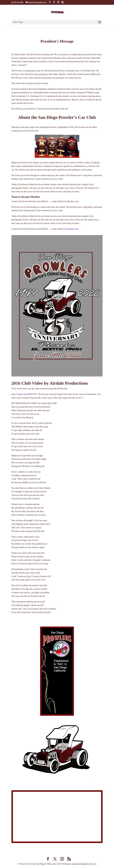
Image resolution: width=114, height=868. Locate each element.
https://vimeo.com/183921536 (24, 394)
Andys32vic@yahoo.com (68, 229)
